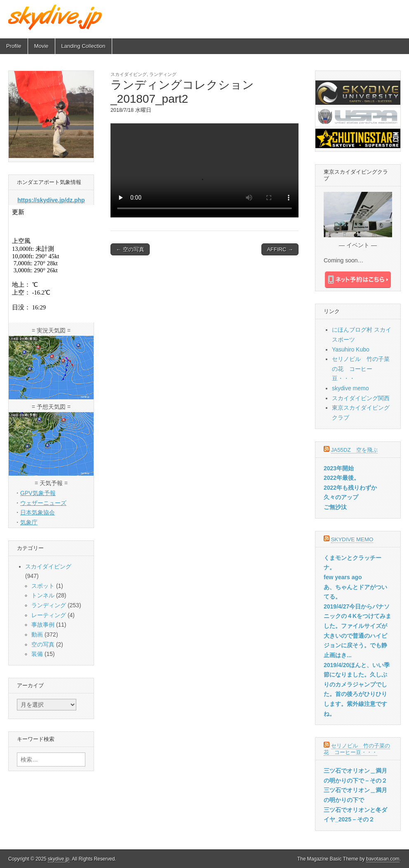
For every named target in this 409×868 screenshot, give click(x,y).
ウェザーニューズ (43, 503)
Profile (14, 46)
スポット (43, 586)
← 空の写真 (130, 249)
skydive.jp (59, 859)
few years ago (343, 577)
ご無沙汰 (335, 507)
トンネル (43, 595)
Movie (41, 46)
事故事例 (43, 625)
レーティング (49, 615)
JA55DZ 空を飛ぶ (354, 450)
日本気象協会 (38, 512)
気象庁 (29, 522)
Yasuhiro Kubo (351, 349)
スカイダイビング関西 (361, 398)
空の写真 (43, 644)
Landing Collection (83, 46)
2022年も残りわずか (350, 488)
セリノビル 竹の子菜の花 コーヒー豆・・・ (361, 369)
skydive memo (350, 388)
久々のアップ (341, 497)
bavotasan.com (383, 859)
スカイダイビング (129, 74)
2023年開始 (339, 468)
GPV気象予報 (38, 493)
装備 (37, 654)
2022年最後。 (342, 478)
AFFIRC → (280, 249)
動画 (37, 634)
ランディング (163, 74)
